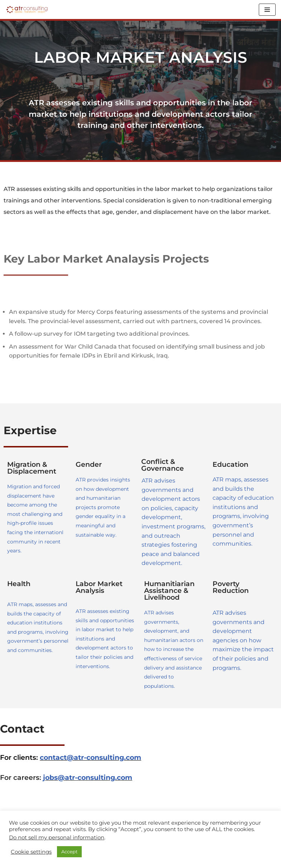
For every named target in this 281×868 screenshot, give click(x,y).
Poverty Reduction (231, 587)
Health (19, 584)
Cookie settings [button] (31, 852)
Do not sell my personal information (57, 838)
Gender (89, 464)
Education (230, 464)
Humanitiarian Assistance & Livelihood (169, 591)
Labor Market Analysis (99, 587)
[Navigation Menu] (267, 10)
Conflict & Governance (163, 465)
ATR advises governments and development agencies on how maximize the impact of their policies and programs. (243, 640)
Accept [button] (69, 852)
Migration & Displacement (32, 468)
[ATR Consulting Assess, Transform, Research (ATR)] (27, 9)
